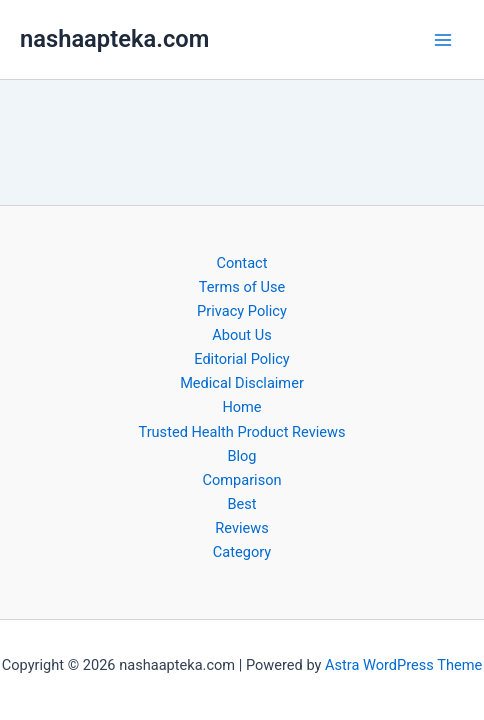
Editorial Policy (241, 359)
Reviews (241, 528)
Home (241, 407)
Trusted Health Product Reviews (241, 432)
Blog (241, 456)
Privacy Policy (242, 311)
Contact (242, 263)
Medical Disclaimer (242, 383)
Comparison (241, 480)
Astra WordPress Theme (403, 665)
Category (242, 552)
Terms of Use (242, 287)
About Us (241, 335)
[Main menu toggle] (443, 40)
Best (241, 504)
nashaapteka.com (114, 39)
